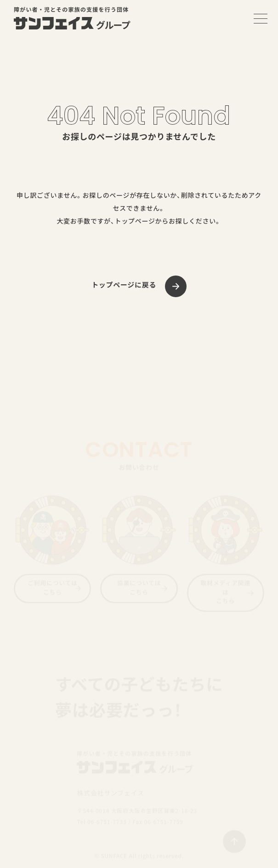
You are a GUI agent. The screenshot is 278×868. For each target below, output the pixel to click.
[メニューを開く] (261, 18)
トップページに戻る (124, 285)
